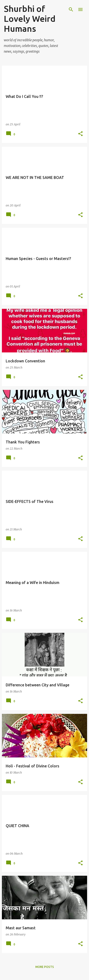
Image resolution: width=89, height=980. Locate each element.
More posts (45, 967)
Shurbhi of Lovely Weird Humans (30, 19)
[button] (80, 134)
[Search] (71, 9)
